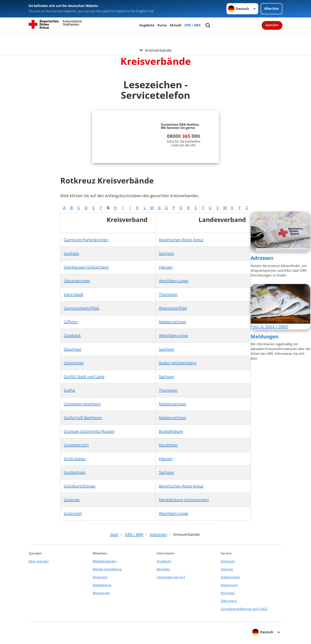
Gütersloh (73, 513)
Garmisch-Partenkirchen (86, 240)
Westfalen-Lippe (174, 281)
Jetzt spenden (39, 561)
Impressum (229, 585)
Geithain (71, 253)
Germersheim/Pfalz (82, 308)
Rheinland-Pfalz (173, 308)
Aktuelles (163, 569)
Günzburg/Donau (80, 486)
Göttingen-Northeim (82, 404)
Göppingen (74, 363)
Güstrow (72, 500)
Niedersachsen (173, 322)
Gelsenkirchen (77, 281)
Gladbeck (72, 335)
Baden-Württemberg (178, 363)
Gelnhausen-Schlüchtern (86, 267)
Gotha (69, 390)
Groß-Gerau (75, 459)
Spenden (272, 25)
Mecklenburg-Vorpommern (184, 500)
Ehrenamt (100, 577)
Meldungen (265, 336)
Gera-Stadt (73, 294)
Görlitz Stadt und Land (84, 377)
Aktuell (176, 25)
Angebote (147, 25)
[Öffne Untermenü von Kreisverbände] (155, 38)
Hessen (166, 267)
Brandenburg (171, 431)
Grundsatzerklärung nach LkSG (244, 609)
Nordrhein (168, 445)
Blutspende (101, 593)
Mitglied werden (105, 561)
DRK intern (229, 601)
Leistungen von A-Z (171, 577)
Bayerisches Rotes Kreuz (181, 240)
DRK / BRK (193, 25)
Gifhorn (71, 322)
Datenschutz (230, 577)
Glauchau (72, 349)
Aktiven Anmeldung (107, 569)
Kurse (162, 25)
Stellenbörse (102, 585)
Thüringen (168, 294)
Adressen (262, 258)
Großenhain (75, 472)
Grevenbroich (76, 445)
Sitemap (227, 569)
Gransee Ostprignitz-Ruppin (89, 431)
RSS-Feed (228, 593)
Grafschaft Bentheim (83, 418)
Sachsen (167, 253)
